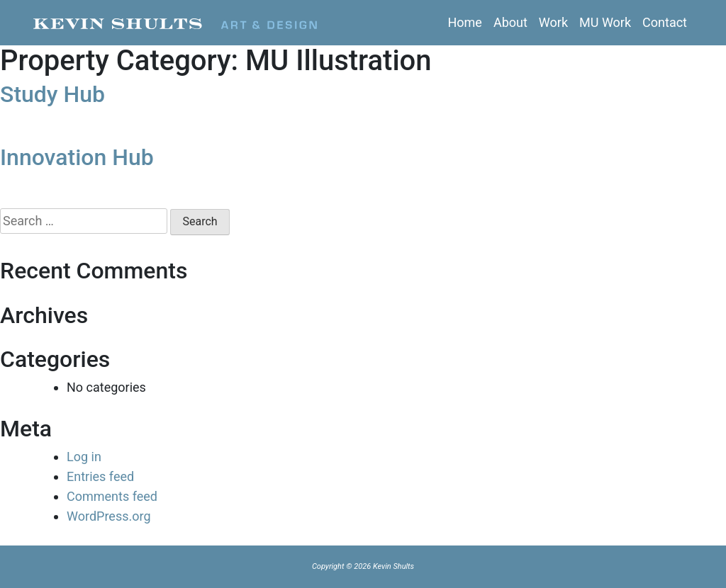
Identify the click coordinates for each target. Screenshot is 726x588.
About (510, 22)
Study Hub (52, 94)
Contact (665, 22)
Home (464, 22)
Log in (84, 457)
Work (553, 22)
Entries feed (100, 476)
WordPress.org (109, 516)
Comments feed (112, 496)
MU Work (605, 22)
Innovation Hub (77, 157)
